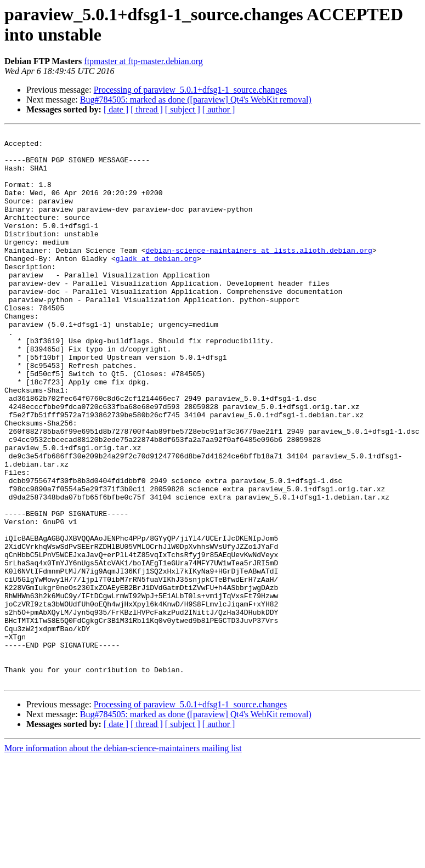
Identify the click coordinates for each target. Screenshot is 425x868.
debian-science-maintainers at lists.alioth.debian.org (259, 275)
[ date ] (116, 109)
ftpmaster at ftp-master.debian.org (143, 61)
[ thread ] (147, 109)
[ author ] (219, 109)
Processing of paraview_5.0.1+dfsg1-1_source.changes (190, 90)
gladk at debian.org (156, 285)
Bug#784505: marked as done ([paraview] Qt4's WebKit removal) (196, 100)
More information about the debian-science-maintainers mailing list (123, 858)
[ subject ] (183, 109)
